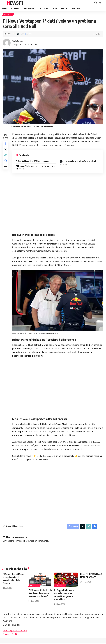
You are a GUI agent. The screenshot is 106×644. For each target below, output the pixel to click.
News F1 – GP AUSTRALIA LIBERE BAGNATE (89, 578)
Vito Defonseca (18, 41)
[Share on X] (18, 34)
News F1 (15, 3)
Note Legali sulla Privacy (16, 631)
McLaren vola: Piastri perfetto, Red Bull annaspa (78, 163)
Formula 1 (45, 460)
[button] (5, 3)
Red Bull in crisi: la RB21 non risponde (34, 162)
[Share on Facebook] (14, 34)
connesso (19, 541)
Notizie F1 (8, 15)
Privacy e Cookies (12, 635)
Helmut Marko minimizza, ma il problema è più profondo (36, 168)
